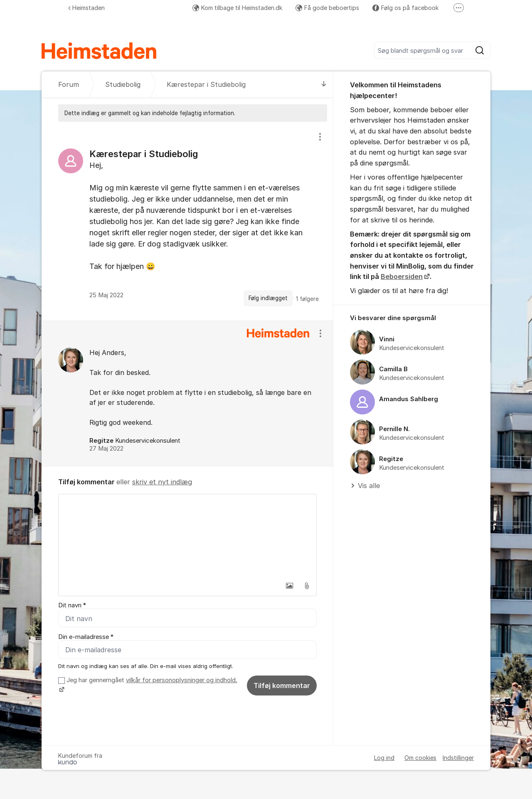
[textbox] (187, 536)
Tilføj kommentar (282, 686)
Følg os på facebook (405, 8)
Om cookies (420, 758)
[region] (187, 221)
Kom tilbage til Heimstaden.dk (237, 8)
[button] (289, 586)
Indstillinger (458, 758)
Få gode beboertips (327, 8)
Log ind (384, 758)
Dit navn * (72, 605)
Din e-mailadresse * (86, 637)
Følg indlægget (268, 298)
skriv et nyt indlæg (162, 482)
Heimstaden (86, 8)
